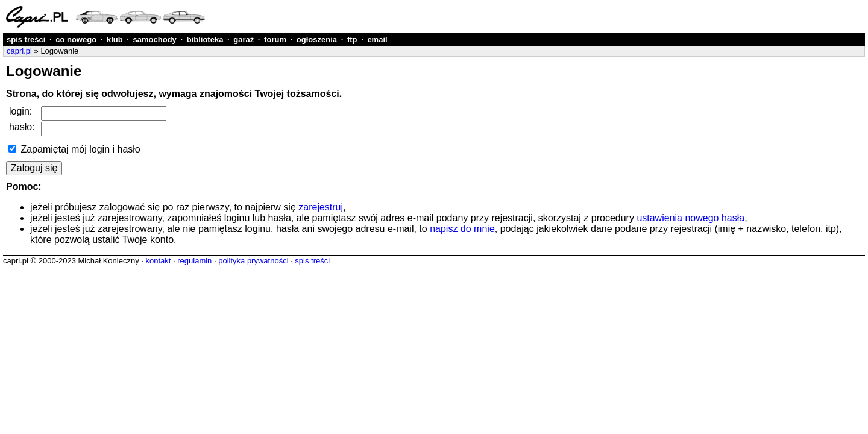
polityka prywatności (253, 261)
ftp (352, 39)
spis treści (26, 39)
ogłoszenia (317, 39)
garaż (244, 39)
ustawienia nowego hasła (690, 218)
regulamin (194, 261)
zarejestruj (321, 207)
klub (115, 39)
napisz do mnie (462, 229)
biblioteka (205, 39)
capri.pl (19, 51)
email (377, 39)
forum (275, 39)
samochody (155, 39)
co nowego (76, 39)
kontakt (158, 261)
